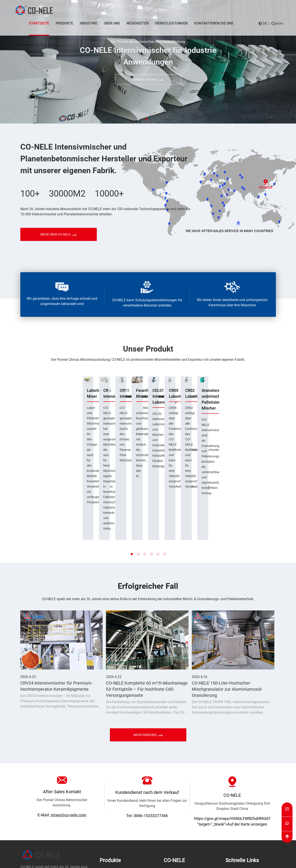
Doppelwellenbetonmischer (120, 832)
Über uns (112, 23)
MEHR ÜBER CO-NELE (58, 234)
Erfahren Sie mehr (148, 80)
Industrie (88, 23)
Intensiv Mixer (110, 806)
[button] (146, 119)
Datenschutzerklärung (112, 865)
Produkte (64, 23)
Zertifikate (171, 832)
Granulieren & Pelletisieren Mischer (120, 816)
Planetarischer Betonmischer (122, 825)
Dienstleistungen (171, 23)
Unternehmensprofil (179, 806)
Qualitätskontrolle (177, 819)
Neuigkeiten (137, 23)
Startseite (39, 24)
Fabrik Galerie (174, 825)
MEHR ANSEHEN (148, 670)
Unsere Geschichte (178, 839)
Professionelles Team (180, 812)
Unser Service (236, 812)
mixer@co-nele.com (68, 750)
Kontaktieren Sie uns (214, 23)
